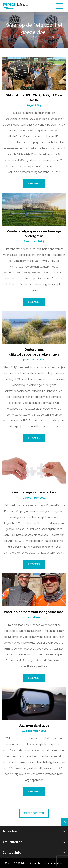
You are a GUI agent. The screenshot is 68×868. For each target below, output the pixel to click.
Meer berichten (34, 813)
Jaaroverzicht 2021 (34, 726)
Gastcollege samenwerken (34, 492)
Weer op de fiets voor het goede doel (34, 612)
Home (18, 37)
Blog (29, 37)
